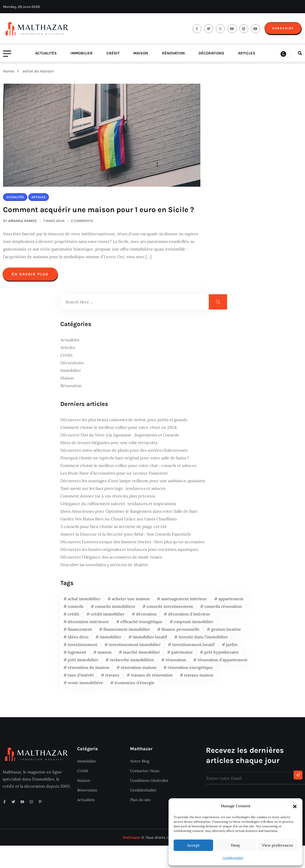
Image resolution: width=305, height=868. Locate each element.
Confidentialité (233, 858)
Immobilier (82, 55)
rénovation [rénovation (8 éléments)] (176, 662)
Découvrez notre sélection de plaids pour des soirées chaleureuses (124, 452)
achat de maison (38, 73)
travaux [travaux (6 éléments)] (112, 677)
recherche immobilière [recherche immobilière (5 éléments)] (132, 662)
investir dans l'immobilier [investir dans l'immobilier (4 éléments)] (203, 639)
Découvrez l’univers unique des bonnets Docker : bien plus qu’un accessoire (133, 544)
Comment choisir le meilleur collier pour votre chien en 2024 (119, 429)
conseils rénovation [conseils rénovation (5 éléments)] (223, 608)
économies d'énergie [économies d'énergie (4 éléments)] (135, 685)
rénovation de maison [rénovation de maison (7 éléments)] (88, 669)
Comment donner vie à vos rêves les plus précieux (108, 498)
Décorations (211, 55)
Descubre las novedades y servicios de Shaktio (104, 567)
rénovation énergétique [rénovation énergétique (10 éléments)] (190, 669)
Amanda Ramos (22, 223)
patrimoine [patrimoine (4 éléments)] (182, 654)
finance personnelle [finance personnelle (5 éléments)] (181, 631)
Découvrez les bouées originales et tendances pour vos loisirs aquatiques (129, 551)
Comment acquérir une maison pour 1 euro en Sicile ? (101, 212)
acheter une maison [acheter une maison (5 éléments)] (131, 601)
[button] (295, 806)
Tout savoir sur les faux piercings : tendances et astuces (113, 490)
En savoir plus (30, 276)
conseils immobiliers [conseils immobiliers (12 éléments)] (115, 608)
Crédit (113, 55)
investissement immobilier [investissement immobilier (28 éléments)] (135, 646)
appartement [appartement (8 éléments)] (231, 601)
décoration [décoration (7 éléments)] (146, 616)
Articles (247, 55)
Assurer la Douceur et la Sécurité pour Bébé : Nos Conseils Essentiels (125, 536)
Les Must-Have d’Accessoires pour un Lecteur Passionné (114, 475)
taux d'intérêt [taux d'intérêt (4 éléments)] (81, 677)
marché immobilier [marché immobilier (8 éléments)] (141, 654)
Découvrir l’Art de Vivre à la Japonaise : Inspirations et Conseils (120, 437)
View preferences (278, 845)
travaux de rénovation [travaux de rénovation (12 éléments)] (152, 677)
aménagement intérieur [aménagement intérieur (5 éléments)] (184, 601)
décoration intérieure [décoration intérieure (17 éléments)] (88, 624)
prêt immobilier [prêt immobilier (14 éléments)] (83, 662)
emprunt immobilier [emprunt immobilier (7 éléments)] (194, 624)
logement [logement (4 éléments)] (77, 654)
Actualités (46, 55)
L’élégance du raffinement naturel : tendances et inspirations (118, 506)
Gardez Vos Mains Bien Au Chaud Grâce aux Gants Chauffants (119, 521)
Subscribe (283, 29)
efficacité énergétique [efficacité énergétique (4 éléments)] (141, 624)
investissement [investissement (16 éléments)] (82, 646)
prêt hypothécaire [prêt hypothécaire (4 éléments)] (221, 654)
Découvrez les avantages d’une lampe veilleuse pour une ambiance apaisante (133, 483)
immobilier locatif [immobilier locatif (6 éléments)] (150, 639)
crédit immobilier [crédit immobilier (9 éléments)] (108, 616)
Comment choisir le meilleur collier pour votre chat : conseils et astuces (128, 467)
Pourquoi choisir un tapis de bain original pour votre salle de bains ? (125, 460)
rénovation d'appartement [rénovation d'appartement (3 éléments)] (223, 662)
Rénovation (173, 55)
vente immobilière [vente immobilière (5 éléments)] (85, 685)
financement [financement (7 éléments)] (80, 631)
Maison (141, 55)
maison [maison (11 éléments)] (105, 654)
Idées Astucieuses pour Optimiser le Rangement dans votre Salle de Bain (129, 513)
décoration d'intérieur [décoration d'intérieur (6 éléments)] (189, 616)
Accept (193, 845)
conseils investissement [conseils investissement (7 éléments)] (170, 608)
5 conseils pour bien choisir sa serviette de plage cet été (114, 528)
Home (10, 73)
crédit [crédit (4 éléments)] (73, 616)
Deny (235, 845)
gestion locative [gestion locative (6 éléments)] (226, 631)
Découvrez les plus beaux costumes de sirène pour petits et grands (124, 422)
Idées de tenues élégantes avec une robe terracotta (109, 445)
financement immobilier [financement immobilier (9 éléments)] (127, 631)
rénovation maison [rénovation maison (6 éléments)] (138, 669)
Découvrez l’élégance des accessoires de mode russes (111, 559)
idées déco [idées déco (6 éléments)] (78, 639)
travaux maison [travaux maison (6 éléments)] (199, 677)
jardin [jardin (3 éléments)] (232, 646)
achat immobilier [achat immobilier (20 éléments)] (84, 601)
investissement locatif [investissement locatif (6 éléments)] (193, 646)
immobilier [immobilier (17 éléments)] (110, 639)
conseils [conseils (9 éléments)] (76, 608)
